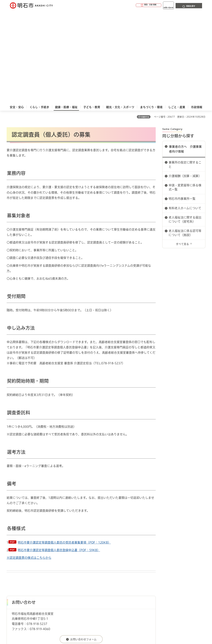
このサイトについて (34, 577)
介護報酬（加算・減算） (185, 82)
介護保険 (42, 566)
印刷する (145, 23)
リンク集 (159, 577)
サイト (183, 577)
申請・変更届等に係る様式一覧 (185, 94)
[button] (136, 5)
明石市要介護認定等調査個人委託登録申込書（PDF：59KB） (59, 456)
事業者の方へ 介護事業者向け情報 (185, 55)
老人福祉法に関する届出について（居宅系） (185, 126)
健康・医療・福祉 (26, 566)
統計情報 (116, 627)
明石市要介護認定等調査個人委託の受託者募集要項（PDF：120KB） (64, 449)
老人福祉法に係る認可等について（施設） (185, 139)
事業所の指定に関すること (185, 71)
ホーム (10, 566)
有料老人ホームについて (185, 114)
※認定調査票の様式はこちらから (29, 464)
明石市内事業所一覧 (182, 105)
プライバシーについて (127, 577)
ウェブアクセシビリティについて (80, 577)
